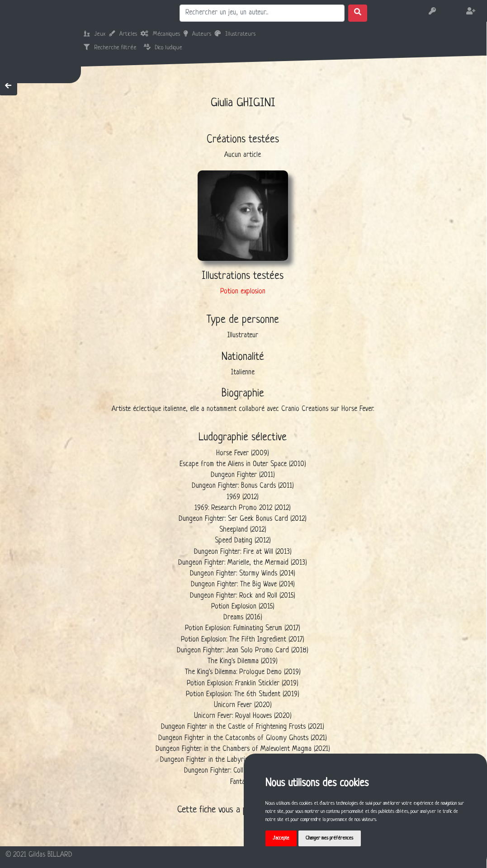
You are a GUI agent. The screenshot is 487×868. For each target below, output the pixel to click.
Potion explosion (243, 292)
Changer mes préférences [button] (329, 838)
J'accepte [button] (281, 838)
